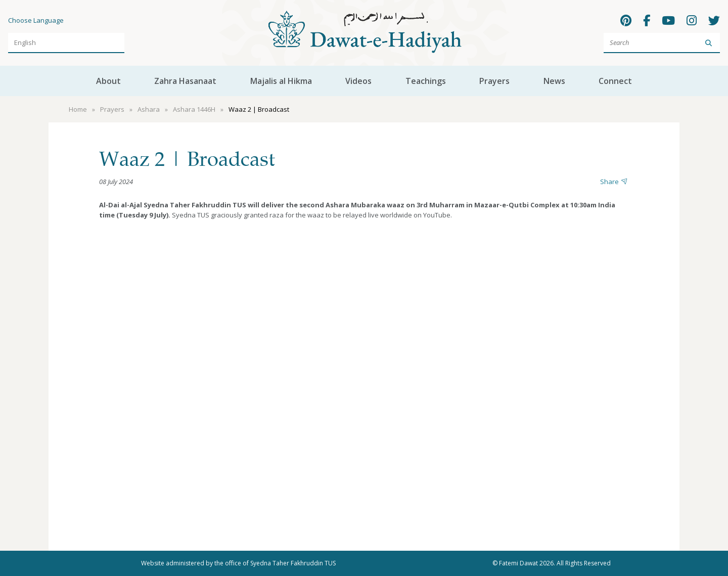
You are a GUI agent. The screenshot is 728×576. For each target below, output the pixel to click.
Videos (358, 81)
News (554, 81)
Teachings (426, 81)
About (108, 81)
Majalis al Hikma (281, 81)
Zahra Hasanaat (185, 81)
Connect (615, 81)
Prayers (494, 81)
